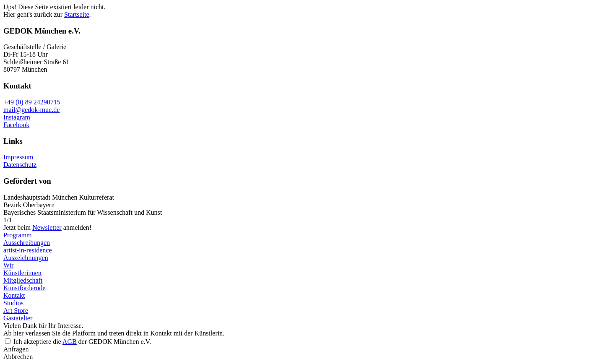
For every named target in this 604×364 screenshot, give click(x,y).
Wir (8, 265)
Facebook (16, 125)
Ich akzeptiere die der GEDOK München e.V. (82, 342)
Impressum (18, 157)
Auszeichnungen (26, 258)
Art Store (16, 311)
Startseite (77, 14)
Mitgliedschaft (23, 280)
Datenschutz (20, 165)
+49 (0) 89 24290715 (32, 102)
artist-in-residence (28, 250)
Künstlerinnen (22, 273)
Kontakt (14, 295)
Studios (13, 303)
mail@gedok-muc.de (31, 110)
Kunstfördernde (24, 288)
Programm (18, 235)
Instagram (17, 117)
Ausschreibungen (27, 243)
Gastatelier (18, 318)
